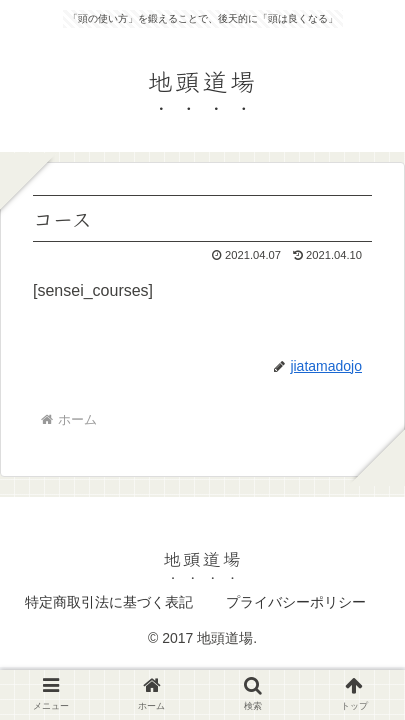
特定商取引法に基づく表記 (109, 602)
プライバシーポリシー (296, 602)
